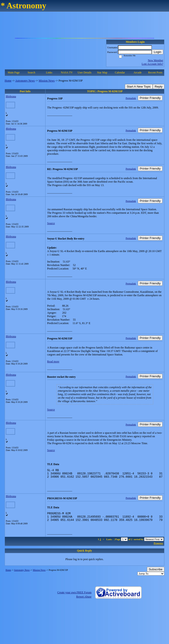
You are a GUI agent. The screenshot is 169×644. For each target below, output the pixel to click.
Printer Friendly (150, 98)
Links (49, 72)
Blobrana (11, 96)
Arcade (138, 72)
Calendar (120, 72)
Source (51, 223)
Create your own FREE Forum (74, 597)
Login (158, 52)
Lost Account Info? (152, 64)
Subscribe (156, 573)
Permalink (131, 98)
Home (8, 81)
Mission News (47, 81)
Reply (159, 87)
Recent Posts (155, 72)
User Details (84, 72)
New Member (156, 60)
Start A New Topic (139, 87)
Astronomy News (25, 81)
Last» (110, 543)
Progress (158, 547)
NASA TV (67, 72)
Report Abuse (84, 601)
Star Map (102, 72)
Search (31, 72)
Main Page (14, 72)
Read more (53, 361)
